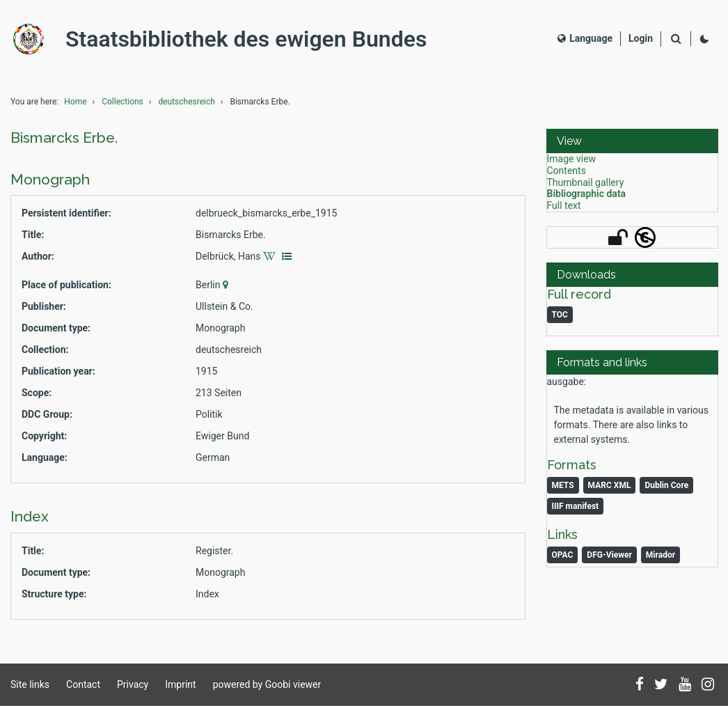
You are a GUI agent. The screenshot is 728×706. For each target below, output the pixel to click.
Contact (83, 684)
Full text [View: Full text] (564, 205)
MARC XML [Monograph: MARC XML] (610, 485)
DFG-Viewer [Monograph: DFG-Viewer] (609, 555)
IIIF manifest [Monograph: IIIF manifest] (576, 506)
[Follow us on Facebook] (640, 685)
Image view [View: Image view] (572, 159)
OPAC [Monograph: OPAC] (563, 555)
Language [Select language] (585, 38)
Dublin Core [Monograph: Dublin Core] (666, 485)
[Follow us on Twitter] (661, 685)
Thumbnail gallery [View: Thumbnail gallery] (586, 182)
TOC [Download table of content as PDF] (560, 315)
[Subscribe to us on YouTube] (685, 685)
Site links (30, 684)
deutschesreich (186, 102)
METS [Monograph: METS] (563, 485)
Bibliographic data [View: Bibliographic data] (587, 194)
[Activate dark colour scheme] (704, 39)
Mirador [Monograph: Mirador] (660, 555)
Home (75, 102)
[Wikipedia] (271, 256)
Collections (122, 102)
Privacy (133, 684)
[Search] (676, 39)
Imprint (180, 684)
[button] (632, 141)
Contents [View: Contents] (567, 171)
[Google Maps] (227, 285)
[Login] (641, 39)
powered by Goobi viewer (267, 684)
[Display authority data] (287, 256)
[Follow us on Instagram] (708, 685)
